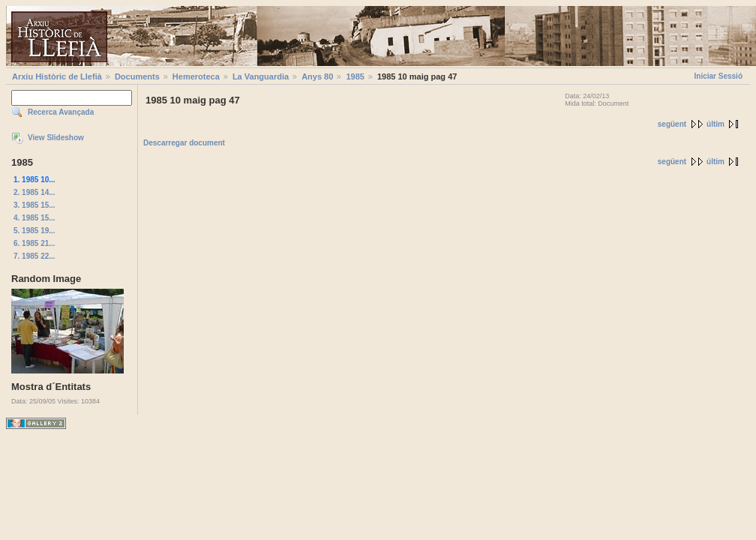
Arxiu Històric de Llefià (57, 76)
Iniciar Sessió (718, 76)
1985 (355, 76)
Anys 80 (317, 76)
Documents (137, 76)
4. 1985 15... (34, 218)
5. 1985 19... (34, 231)
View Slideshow (56, 138)
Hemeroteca (196, 76)
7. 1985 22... (34, 256)
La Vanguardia (261, 76)
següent (672, 124)
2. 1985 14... (34, 192)
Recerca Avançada (61, 112)
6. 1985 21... (34, 243)
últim (715, 124)
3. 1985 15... (34, 205)
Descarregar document (184, 143)
